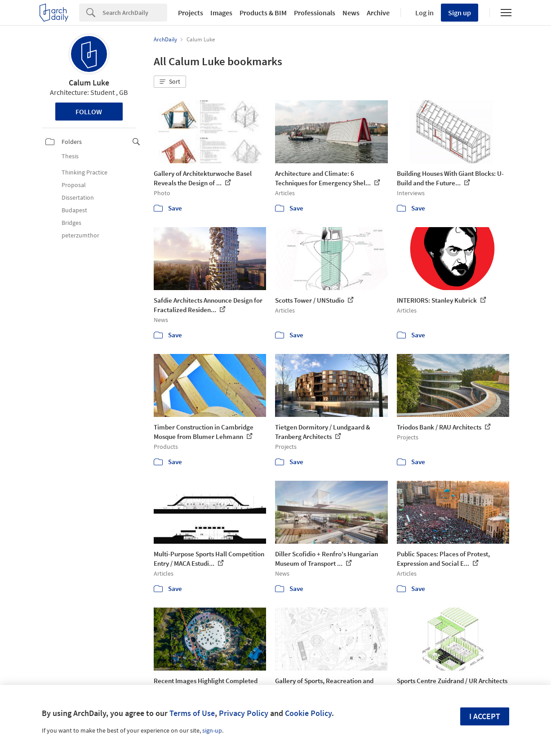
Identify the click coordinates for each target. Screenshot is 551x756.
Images (221, 13)
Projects (191, 13)
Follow (89, 112)
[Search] (135, 13)
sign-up (212, 730)
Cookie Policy (308, 713)
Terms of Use (192, 713)
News (351, 13)
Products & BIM (263, 13)
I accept (485, 716)
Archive (378, 13)
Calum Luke (89, 83)
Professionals (315, 13)
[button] (170, 82)
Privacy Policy (244, 713)
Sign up (460, 13)
